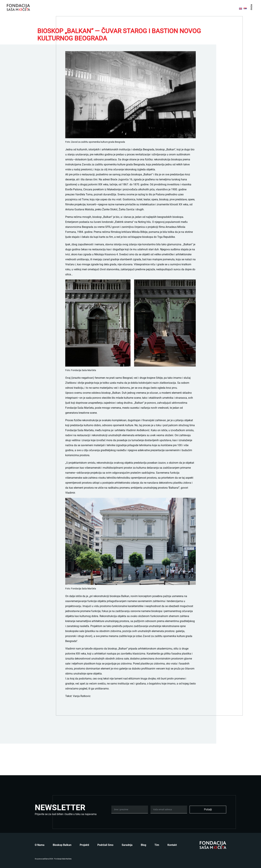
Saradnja (127, 845)
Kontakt (172, 845)
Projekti (84, 845)
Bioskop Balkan (62, 845)
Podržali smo (105, 845)
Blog (143, 845)
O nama (40, 845)
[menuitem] (241, 8)
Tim (157, 845)
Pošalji (208, 809)
